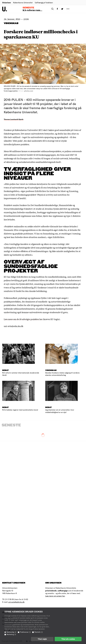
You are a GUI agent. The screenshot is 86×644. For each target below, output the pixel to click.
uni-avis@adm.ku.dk (16, 602)
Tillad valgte (42, 639)
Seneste (28, 8)
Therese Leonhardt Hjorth (14, 119)
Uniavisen (7, 3)
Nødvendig (12, 632)
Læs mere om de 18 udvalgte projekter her (23, 319)
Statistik (39, 632)
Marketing (11, 634)
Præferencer (25, 632)
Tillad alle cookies (68, 639)
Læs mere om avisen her (55, 596)
